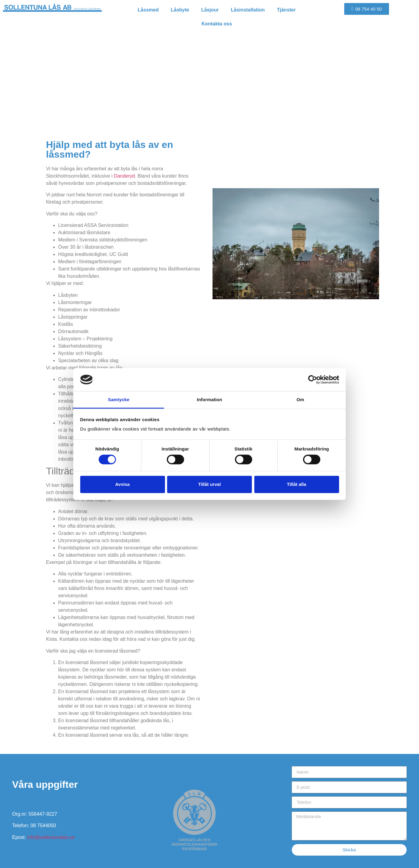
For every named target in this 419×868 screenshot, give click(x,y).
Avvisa (123, 484)
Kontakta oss (217, 24)
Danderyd (124, 176)
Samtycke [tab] (119, 400)
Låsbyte (180, 10)
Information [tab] (209, 400)
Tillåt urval (210, 484)
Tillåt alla (297, 484)
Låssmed (148, 10)
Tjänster (286, 10)
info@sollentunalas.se (51, 837)
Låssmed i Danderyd (209, 90)
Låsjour (210, 10)
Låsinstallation (248, 10)
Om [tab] (300, 400)
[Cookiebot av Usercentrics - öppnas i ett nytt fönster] (313, 380)
